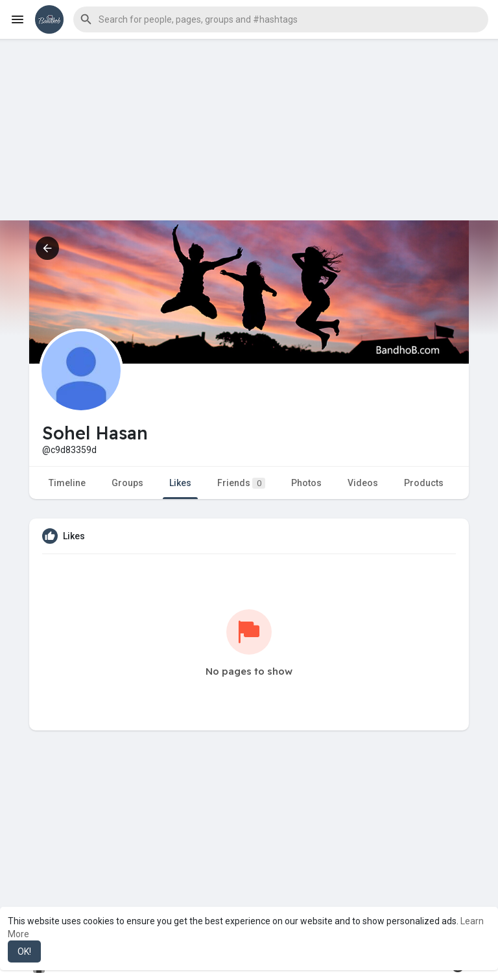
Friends (241, 483)
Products (424, 483)
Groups (127, 483)
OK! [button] (24, 951)
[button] (281, 19)
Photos (306, 483)
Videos (363, 483)
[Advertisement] (249, 130)
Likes (180, 483)
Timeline (67, 483)
